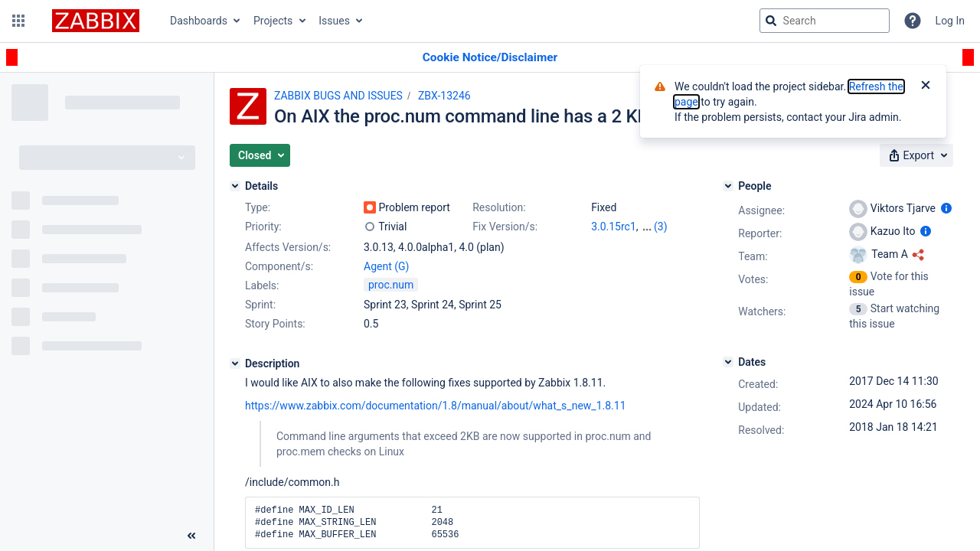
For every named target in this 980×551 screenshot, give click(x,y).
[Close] (926, 86)
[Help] (913, 21)
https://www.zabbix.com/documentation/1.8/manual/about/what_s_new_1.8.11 (436, 406)
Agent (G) (386, 266)
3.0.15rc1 (614, 227)
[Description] (235, 364)
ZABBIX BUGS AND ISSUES (338, 96)
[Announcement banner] (490, 58)
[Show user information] (946, 208)
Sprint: (260, 305)
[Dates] (728, 362)
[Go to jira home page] (96, 21)
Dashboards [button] (199, 21)
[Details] (235, 186)
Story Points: (275, 324)
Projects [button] (273, 21)
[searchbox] (825, 21)
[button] (18, 21)
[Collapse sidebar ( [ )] (191, 536)
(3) (661, 227)
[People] (728, 186)
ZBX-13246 (444, 96)
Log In (950, 21)
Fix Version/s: (505, 227)
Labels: (262, 285)
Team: (753, 256)
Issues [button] (334, 21)
